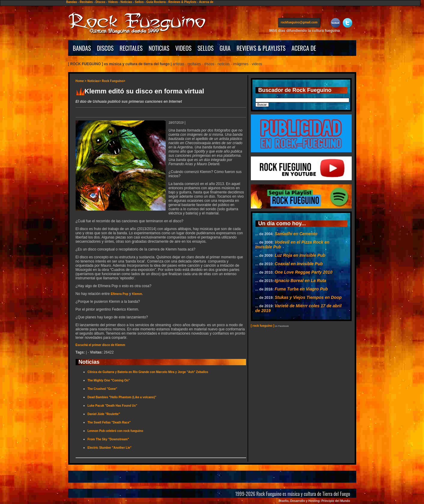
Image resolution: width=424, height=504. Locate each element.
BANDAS (82, 48)
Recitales (86, 2)
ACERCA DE (304, 48)
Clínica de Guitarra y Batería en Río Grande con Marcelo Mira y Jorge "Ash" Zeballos (148, 372)
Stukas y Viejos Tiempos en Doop (308, 297)
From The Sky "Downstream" (108, 439)
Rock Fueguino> (113, 81)
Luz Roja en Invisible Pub (300, 255)
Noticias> (94, 81)
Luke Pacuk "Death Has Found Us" (113, 406)
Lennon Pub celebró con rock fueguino (116, 431)
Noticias (126, 2)
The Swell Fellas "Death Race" (109, 422)
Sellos (139, 2)
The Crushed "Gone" (102, 389)
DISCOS (105, 48)
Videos (113, 2)
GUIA (225, 48)
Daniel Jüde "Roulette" (104, 414)
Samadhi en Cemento (296, 234)
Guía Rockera (156, 2)
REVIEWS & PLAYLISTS (261, 48)
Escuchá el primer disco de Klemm (101, 345)
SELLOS (206, 48)
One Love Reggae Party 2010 (303, 272)
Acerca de (206, 2)
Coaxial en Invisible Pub (299, 264)
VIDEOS (183, 48)
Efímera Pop (119, 294)
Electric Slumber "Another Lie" (110, 448)
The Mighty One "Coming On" (109, 380)
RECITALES (131, 48)
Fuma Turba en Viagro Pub (301, 289)
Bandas (71, 2)
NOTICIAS (159, 48)
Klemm (137, 294)
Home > (81, 81)
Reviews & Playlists (182, 2)
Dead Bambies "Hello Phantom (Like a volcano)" (122, 397)
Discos (100, 2)
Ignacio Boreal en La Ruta (300, 281)
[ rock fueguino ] (263, 326)
